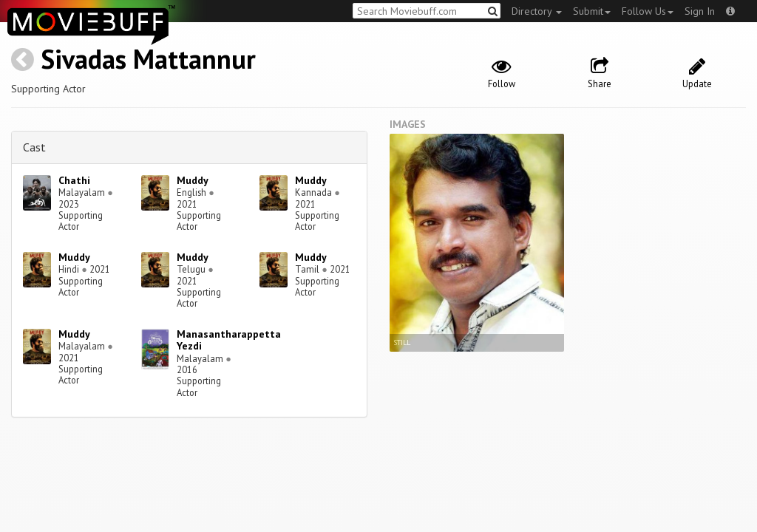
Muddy (193, 180)
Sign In (700, 11)
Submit (592, 11)
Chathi (74, 180)
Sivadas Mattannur (148, 59)
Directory (537, 11)
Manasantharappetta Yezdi (229, 340)
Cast (34, 147)
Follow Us (648, 11)
